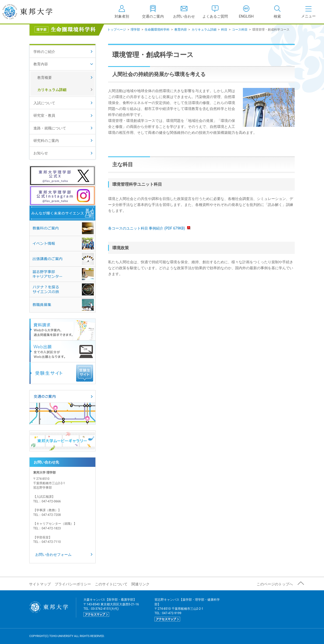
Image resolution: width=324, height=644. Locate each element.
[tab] (277, 12)
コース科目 (240, 30)
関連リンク (140, 584)
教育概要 (45, 78)
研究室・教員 (44, 115)
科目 (224, 30)
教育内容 (181, 30)
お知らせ (41, 153)
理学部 (135, 30)
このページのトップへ (275, 584)
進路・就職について (50, 128)
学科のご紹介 (44, 52)
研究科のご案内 (46, 141)
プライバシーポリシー (73, 584)
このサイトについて (111, 584)
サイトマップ (40, 584)
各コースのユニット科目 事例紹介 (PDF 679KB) (149, 228)
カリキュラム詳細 (204, 30)
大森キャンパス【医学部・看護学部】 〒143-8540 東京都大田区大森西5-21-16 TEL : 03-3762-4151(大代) (111, 607)
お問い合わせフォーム (53, 555)
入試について (44, 103)
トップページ (117, 30)
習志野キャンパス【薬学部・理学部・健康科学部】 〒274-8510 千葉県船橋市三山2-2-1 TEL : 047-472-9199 (187, 610)
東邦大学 (33, 12)
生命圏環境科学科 (157, 30)
